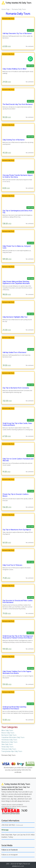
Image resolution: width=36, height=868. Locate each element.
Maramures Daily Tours (9, 742)
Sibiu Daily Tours (7, 744)
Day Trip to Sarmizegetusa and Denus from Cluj (17, 212)
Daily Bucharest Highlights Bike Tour (15, 317)
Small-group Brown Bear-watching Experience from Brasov (14, 708)
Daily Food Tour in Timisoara (12, 565)
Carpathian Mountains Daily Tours (13, 737)
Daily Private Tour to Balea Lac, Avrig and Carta (17, 247)
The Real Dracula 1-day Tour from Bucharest (18, 104)
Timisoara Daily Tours (9, 749)
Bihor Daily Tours (7, 730)
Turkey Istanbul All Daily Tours (16, 3)
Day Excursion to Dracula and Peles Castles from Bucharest (18, 601)
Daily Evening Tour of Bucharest (14, 140)
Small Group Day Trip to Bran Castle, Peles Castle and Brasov (17, 424)
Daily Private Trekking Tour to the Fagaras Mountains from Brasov (17, 672)
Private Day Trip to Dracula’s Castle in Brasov (16, 495)
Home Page (6, 9)
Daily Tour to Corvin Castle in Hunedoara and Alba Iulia (18, 460)
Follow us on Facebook (10, 850)
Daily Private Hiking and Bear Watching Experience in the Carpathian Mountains (16, 282)
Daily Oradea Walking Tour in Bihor (14, 69)
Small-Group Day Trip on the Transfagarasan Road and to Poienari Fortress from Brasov (18, 637)
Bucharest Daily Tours (9, 735)
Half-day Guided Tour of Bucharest (14, 352)
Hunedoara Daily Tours (9, 740)
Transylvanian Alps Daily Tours (12, 751)
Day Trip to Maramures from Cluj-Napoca (17, 530)
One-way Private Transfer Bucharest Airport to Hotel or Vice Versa (18, 176)
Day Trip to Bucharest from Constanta (16, 388)
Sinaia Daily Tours (7, 747)
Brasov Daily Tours (8, 733)
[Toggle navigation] (3, 5)
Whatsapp (5, 830)
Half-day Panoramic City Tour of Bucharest (17, 33)
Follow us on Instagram (10, 855)
